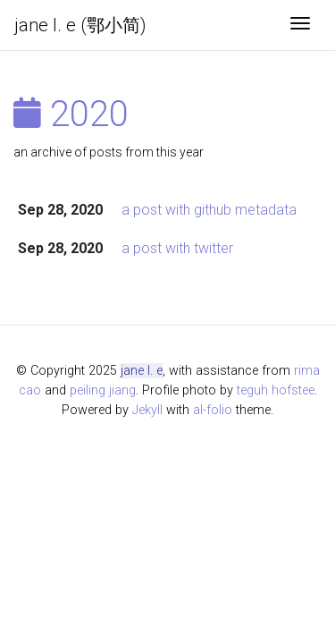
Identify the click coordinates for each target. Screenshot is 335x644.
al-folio (213, 410)
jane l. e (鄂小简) (80, 25)
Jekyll (147, 410)
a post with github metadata (209, 210)
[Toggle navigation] (300, 25)
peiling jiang (103, 390)
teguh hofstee (276, 390)
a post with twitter (177, 248)
